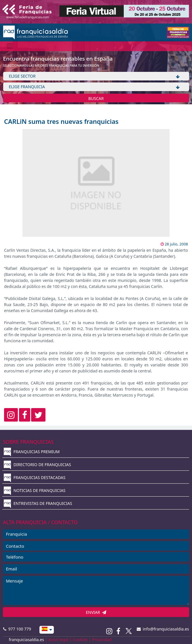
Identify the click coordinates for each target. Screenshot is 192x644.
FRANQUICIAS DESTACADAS (35, 477)
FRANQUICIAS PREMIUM (32, 452)
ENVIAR (96, 612)
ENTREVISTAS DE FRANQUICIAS (38, 503)
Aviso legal (58, 640)
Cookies (80, 640)
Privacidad (102, 640)
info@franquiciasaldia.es (163, 629)
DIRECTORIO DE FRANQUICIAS (37, 465)
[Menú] (10, 46)
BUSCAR (96, 98)
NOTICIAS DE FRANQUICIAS (35, 490)
